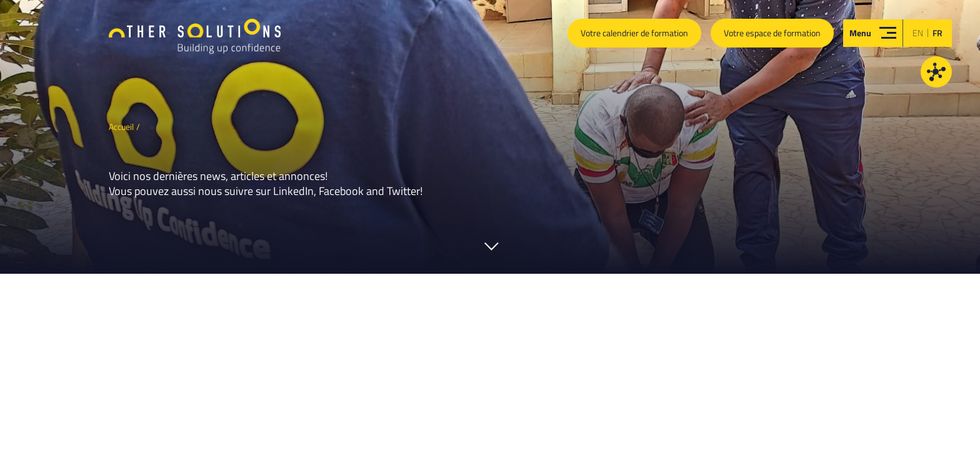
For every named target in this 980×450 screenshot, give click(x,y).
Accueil (121, 127)
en (918, 33)
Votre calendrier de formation (634, 33)
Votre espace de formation (772, 33)
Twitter (403, 191)
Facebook (341, 191)
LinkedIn (293, 191)
